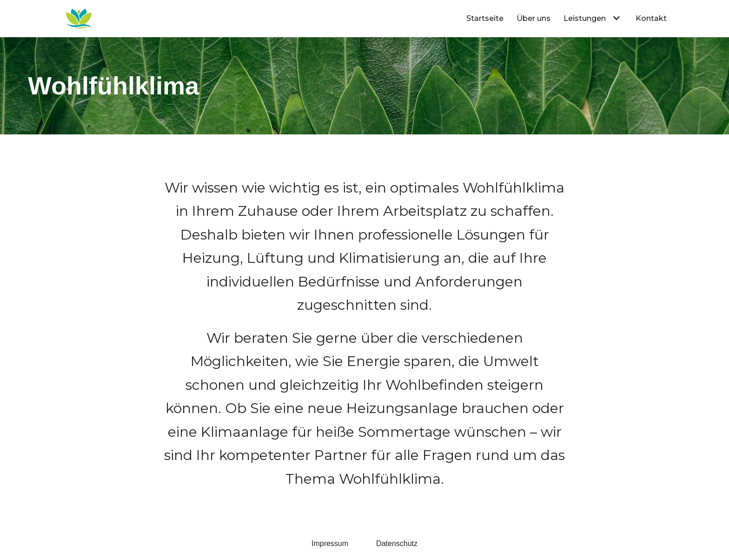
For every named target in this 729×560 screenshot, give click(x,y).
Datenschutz (397, 543)
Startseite (485, 18)
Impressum (330, 543)
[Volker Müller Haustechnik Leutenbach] (79, 19)
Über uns (533, 18)
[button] (615, 18)
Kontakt (651, 18)
